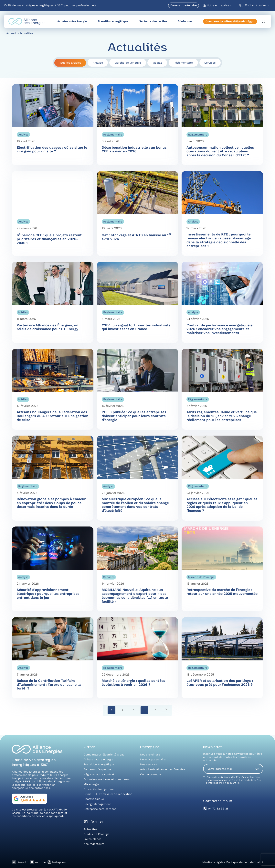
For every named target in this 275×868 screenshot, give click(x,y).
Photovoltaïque (94, 799)
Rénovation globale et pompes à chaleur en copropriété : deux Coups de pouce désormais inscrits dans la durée (51, 503)
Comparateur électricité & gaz (104, 754)
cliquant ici (233, 783)
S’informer (185, 21)
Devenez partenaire (184, 5)
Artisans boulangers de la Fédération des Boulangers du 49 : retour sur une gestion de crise (53, 416)
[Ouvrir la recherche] (264, 21)
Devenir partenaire (153, 759)
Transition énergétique (113, 21)
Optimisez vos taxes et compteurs (107, 779)
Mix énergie (91, 784)
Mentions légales (214, 862)
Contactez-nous (252, 5)
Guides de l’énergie (96, 834)
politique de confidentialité (45, 813)
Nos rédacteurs (94, 844)
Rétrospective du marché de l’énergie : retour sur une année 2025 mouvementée (222, 592)
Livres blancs (92, 839)
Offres (89, 747)
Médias (157, 63)
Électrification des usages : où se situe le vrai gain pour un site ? (52, 149)
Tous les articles (70, 63)
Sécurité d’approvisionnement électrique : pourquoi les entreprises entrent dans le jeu (48, 593)
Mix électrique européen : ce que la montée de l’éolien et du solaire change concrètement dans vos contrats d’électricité (135, 505)
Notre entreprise (216, 5)
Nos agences (148, 764)
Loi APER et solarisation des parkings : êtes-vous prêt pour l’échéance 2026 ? (220, 683)
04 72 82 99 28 (216, 808)
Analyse (98, 63)
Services (210, 63)
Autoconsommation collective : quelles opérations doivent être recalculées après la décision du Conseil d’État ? (220, 151)
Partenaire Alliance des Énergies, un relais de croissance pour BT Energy (48, 327)
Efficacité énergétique (99, 789)
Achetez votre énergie (72, 21)
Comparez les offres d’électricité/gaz (230, 21)
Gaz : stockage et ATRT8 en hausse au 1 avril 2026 (137, 237)
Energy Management (97, 804)
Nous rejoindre (150, 754)
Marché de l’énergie (128, 63)
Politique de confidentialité (245, 862)
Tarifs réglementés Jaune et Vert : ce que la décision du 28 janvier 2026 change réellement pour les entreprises (222, 416)
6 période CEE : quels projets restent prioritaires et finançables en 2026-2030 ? (49, 239)
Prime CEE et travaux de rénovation (108, 794)
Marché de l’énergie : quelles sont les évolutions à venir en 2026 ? (133, 683)
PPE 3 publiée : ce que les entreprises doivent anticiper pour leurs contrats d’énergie (134, 416)
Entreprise (150, 747)
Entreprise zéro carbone (100, 809)
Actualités (90, 829)
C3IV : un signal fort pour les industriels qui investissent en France (136, 327)
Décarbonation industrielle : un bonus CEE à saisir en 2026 (134, 149)
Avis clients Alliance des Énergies (163, 769)
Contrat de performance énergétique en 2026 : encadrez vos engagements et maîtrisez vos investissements (221, 329)
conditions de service (31, 816)
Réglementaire (183, 63)
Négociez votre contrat (99, 774)
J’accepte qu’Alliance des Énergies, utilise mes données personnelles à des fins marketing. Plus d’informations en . (234, 780)
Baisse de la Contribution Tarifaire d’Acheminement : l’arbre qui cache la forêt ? (49, 684)
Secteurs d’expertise (153, 21)
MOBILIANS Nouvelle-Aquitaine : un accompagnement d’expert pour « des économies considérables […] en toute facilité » (135, 595)
